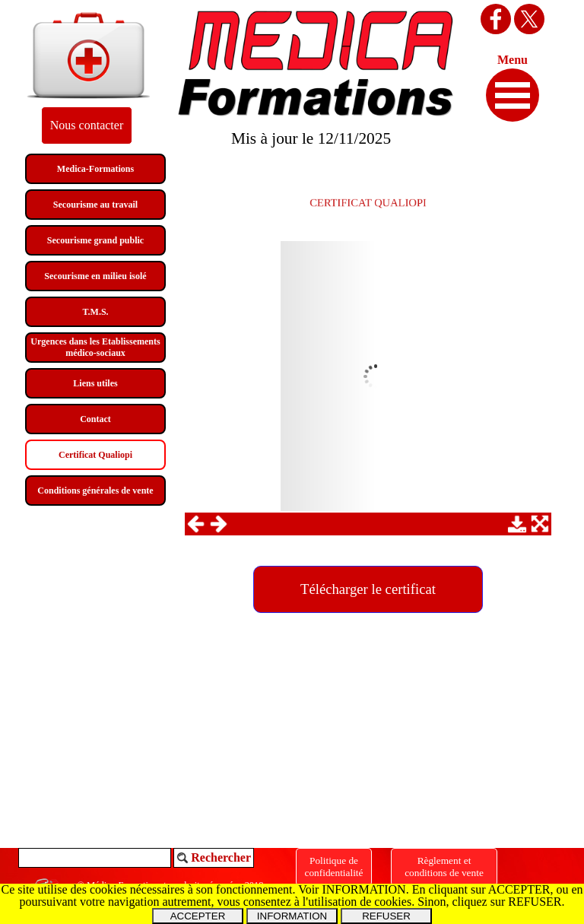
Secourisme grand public (95, 240)
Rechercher (221, 857)
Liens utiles (95, 383)
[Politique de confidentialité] (334, 867)
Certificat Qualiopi (95, 455)
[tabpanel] (368, 200)
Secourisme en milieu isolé (95, 276)
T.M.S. (95, 312)
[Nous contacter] (87, 125)
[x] (529, 19)
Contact (95, 419)
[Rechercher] (95, 858)
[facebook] (496, 19)
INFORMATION (292, 916)
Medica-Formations (95, 169)
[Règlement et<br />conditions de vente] (444, 867)
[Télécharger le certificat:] (368, 589)
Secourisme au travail (95, 205)
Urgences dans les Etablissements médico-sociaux (95, 347)
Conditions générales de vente (95, 491)
